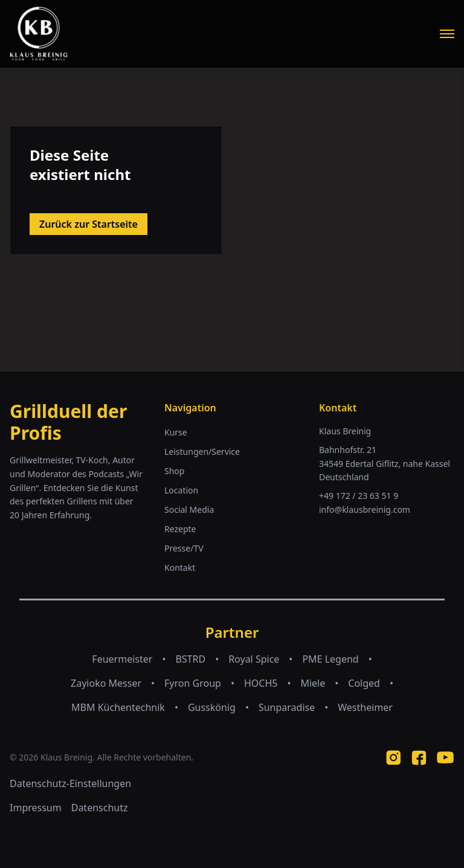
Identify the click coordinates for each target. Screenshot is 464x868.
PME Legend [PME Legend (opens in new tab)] (330, 659)
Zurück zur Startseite (89, 224)
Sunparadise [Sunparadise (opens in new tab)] (287, 707)
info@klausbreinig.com (365, 510)
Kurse (176, 432)
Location (181, 490)
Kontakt (180, 567)
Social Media (189, 510)
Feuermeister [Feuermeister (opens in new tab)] (122, 659)
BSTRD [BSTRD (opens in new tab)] (190, 659)
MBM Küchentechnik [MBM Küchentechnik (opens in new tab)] (118, 707)
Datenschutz (100, 808)
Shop (174, 471)
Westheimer (365, 707)
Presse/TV (184, 548)
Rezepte (180, 529)
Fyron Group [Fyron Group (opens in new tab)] (193, 683)
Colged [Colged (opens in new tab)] (364, 683)
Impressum (36, 808)
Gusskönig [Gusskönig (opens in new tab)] (212, 707)
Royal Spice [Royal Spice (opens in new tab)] (254, 659)
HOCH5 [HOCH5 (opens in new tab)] (261, 683)
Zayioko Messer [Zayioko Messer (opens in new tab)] (106, 683)
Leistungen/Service (202, 452)
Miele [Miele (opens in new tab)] (313, 683)
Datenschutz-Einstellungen (70, 783)
